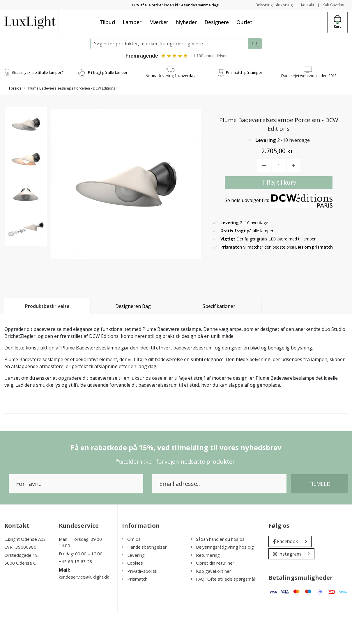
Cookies (132, 595)
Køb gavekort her (211, 603)
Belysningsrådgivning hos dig (222, 579)
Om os (131, 571)
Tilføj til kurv (279, 198)
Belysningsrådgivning (269, 5)
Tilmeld (319, 515)
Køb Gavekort (333, 5)
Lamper (132, 22)
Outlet (244, 22)
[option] (26, 130)
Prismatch (135, 611)
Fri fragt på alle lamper (108, 72)
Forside (15, 89)
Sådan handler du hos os (218, 571)
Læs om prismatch (315, 263)
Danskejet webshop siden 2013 (309, 76)
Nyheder (186, 22)
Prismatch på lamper (244, 72)
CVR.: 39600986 (20, 579)
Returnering (205, 587)
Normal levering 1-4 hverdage (172, 76)
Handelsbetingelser (144, 579)
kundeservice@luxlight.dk (84, 609)
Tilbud (107, 22)
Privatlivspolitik (140, 603)
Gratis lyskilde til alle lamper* (38, 72)
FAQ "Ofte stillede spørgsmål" (224, 611)
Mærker (159, 22)
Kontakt (304, 5)
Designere (217, 22)
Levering (133, 587)
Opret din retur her (213, 595)
